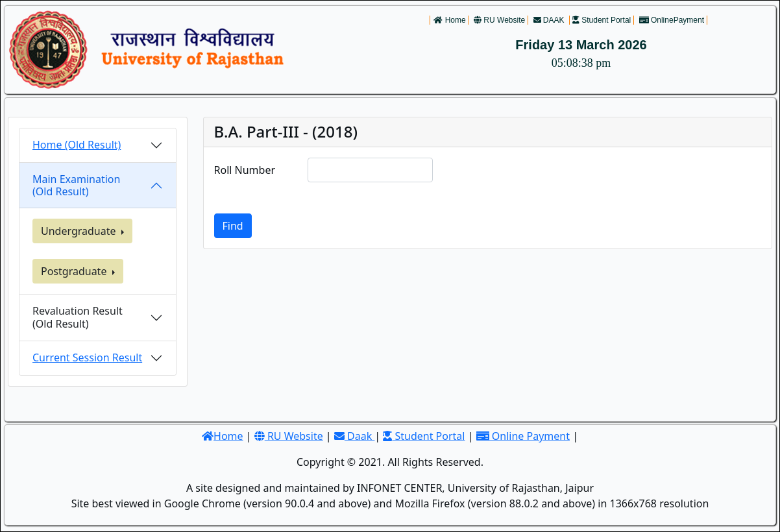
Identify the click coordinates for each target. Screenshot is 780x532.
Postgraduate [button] (75, 271)
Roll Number (245, 170)
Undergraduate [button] (80, 231)
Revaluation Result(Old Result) (78, 317)
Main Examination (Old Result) (76, 185)
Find (233, 226)
